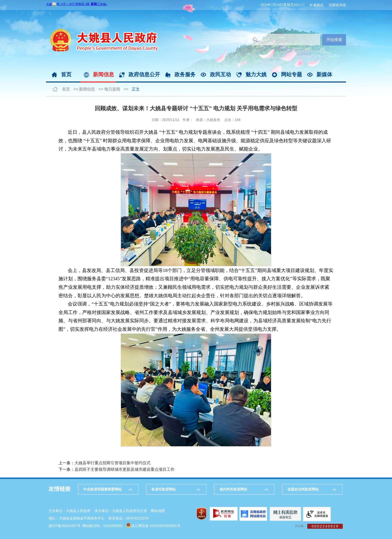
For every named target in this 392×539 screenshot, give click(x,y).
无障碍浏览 (337, 5)
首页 (66, 74)
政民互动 (220, 74)
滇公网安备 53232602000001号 (156, 526)
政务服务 (185, 74)
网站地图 (158, 511)
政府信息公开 (144, 74)
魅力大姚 (256, 74)
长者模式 (316, 5)
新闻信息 (103, 74)
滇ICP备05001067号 (64, 526)
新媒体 (324, 74)
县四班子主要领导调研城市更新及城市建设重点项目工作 (124, 469)
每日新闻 (112, 89)
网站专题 (291, 74)
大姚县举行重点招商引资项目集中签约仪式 (112, 463)
